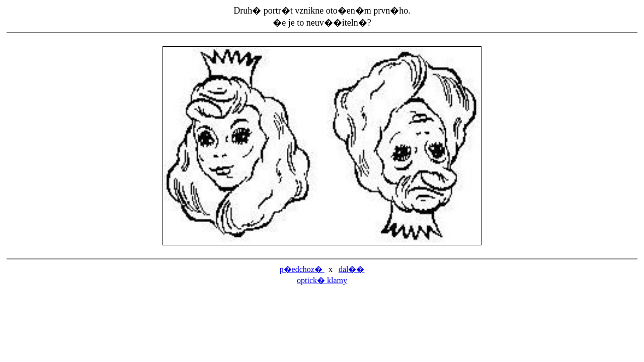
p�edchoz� (302, 269)
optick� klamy (322, 280)
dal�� (352, 269)
